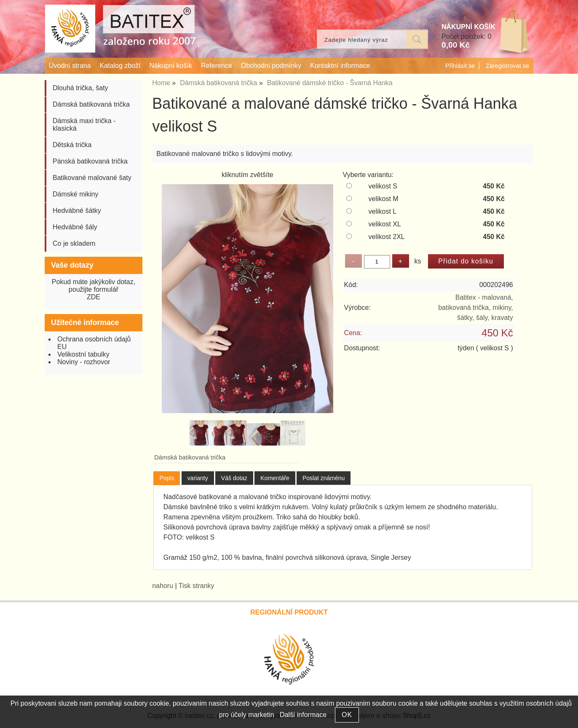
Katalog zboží (120, 66)
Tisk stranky (197, 586)
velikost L (382, 211)
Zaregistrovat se (507, 66)
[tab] (167, 478)
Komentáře (275, 478)
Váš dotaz (234, 478)
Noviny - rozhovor (84, 362)
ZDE (94, 297)
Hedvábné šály (75, 227)
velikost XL (384, 224)
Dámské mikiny (75, 194)
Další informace (303, 715)
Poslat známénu (324, 478)
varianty (198, 478)
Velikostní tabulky (83, 354)
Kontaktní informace (340, 66)
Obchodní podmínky (271, 66)
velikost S (383, 186)
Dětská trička (72, 145)
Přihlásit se (460, 66)
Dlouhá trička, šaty (80, 88)
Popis (167, 478)
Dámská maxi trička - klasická (84, 125)
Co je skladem (74, 243)
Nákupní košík (171, 66)
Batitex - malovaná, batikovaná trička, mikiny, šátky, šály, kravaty (476, 308)
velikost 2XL (386, 237)
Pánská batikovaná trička (90, 161)
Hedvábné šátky (77, 211)
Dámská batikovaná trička (190, 457)
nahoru (163, 586)
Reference (217, 66)
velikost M (383, 199)
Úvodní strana (70, 66)
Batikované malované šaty (92, 178)
